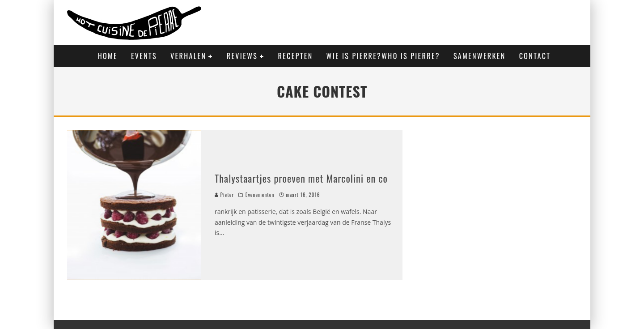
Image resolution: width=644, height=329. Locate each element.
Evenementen (260, 195)
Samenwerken (480, 56)
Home (108, 56)
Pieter (224, 195)
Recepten (296, 56)
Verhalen (188, 56)
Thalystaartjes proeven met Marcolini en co (301, 178)
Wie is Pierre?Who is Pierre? (383, 56)
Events (144, 56)
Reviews (242, 56)
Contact (535, 56)
